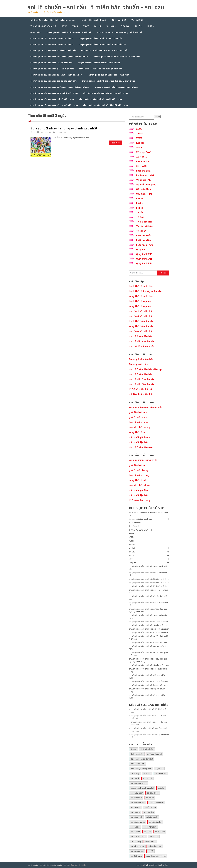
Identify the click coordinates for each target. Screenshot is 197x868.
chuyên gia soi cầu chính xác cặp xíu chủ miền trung (54, 105)
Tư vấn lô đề (137, 20)
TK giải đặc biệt (144, 222)
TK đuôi (140, 217)
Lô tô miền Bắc (144, 236)
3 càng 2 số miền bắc (141, 359)
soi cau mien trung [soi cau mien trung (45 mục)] (138, 783)
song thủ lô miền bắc (141, 296)
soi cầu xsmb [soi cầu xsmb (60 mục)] (152, 817)
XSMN (75, 26)
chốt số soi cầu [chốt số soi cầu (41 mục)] (147, 749)
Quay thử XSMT (144, 259)
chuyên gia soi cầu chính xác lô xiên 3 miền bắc (101, 38)
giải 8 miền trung (139, 470)
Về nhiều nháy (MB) (146, 185)
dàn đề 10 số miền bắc (142, 346)
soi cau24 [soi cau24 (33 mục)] (135, 778)
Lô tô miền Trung (145, 245)
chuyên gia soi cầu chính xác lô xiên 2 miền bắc (52, 44)
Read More (116, 143)
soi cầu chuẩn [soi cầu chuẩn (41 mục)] (153, 793)
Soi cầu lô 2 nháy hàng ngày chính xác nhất (64, 128)
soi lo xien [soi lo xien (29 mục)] (154, 837)
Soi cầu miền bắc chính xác (93, 20)
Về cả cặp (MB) (144, 180)
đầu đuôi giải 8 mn (139, 437)
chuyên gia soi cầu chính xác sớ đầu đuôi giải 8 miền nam (56, 75)
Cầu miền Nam (144, 189)
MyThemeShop (151, 865)
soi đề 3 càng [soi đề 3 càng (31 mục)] (136, 856)
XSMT (86, 26)
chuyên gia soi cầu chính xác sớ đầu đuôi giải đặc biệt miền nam (59, 57)
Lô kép (140, 208)
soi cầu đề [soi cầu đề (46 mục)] (135, 827)
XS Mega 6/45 (144, 152)
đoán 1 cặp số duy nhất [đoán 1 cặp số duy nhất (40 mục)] (156, 856)
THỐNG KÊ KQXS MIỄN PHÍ (43, 26)
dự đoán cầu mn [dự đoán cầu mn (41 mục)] (138, 764)
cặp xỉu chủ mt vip (139, 485)
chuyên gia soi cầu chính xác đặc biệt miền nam (101, 69)
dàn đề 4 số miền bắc (141, 331)
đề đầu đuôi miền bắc (141, 394)
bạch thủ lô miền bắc (141, 286)
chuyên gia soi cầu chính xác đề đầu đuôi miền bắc (53, 50)
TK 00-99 (141, 231)
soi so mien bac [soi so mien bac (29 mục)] (137, 851)
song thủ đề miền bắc (141, 326)
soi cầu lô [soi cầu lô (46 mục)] (150, 798)
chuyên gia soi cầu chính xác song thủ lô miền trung (54, 93)
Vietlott (110, 26)
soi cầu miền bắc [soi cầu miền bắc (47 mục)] (138, 803)
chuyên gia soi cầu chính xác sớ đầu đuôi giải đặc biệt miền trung (60, 87)
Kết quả (98, 26)
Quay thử (35, 32)
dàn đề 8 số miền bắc (141, 316)
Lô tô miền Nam (144, 240)
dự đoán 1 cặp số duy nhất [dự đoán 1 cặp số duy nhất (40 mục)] (142, 759)
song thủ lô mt (137, 480)
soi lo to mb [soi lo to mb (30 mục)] (160, 832)
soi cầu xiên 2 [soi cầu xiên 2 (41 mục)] (136, 817)
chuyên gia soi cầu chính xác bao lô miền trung (100, 99)
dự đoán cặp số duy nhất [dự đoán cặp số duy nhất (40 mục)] (141, 769)
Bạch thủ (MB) (144, 171)
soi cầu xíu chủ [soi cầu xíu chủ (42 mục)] (155, 822)
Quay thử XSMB (144, 254)
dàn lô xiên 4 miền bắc (142, 341)
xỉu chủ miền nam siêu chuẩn (146, 407)
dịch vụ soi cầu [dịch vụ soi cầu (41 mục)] (137, 754)
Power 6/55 (143, 161)
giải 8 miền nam (138, 417)
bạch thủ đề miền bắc (141, 321)
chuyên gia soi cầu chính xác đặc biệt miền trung (105, 105)
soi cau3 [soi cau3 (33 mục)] (147, 773)
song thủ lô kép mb (140, 306)
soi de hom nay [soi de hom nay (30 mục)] (150, 827)
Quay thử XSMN (144, 263)
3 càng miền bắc (138, 364)
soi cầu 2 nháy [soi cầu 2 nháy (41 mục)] (137, 793)
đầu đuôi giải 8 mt (139, 490)
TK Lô (137, 26)
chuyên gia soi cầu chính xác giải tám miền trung (106, 93)
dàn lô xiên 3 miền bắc (142, 384)
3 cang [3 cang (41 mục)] (134, 749)
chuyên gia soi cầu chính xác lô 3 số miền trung (52, 99)
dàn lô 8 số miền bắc (141, 374)
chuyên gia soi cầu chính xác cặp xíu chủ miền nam (53, 81)
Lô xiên (140, 203)
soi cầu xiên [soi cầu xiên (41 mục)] (149, 812)
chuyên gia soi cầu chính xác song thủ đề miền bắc (69, 32)
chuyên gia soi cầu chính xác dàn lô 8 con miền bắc (105, 50)
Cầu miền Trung (144, 194)
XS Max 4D (142, 157)
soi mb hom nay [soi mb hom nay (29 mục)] (137, 846)
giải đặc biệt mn (138, 412)
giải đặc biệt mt (138, 465)
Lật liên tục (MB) (145, 175)
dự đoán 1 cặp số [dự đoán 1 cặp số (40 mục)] (155, 754)
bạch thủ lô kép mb (140, 301)
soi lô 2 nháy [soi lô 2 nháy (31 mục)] (136, 841)
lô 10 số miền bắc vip (141, 389)
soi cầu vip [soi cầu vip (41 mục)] (135, 812)
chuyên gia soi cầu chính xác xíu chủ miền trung (117, 87)
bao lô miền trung (139, 475)
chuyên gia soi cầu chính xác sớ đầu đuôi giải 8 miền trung (108, 81)
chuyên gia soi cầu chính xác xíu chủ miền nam (99, 63)
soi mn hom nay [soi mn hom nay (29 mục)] (155, 846)
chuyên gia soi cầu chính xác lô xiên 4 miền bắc (52, 38)
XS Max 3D (142, 166)
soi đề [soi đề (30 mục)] (151, 851)
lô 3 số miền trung (139, 500)
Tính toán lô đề (119, 20)
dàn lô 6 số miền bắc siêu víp (145, 369)
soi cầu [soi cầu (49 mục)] (161, 788)
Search (157, 117)
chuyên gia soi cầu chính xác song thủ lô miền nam (117, 57)
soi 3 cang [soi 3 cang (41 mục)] (135, 773)
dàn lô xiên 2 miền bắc (142, 379)
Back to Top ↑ (164, 865)
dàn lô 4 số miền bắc (141, 336)
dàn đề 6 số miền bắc (141, 311)
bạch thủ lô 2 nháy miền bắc (145, 291)
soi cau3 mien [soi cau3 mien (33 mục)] (161, 773)
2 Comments (61, 132)
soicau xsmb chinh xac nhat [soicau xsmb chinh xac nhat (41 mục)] (142, 788)
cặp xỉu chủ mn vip (140, 427)
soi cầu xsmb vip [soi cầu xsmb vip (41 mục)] (138, 822)
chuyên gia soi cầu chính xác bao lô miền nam (108, 75)
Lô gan (140, 198)
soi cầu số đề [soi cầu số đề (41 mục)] (150, 807)
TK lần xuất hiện (144, 226)
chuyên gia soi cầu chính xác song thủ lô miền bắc (120, 32)
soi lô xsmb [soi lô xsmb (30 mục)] (150, 841)
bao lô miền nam (138, 422)
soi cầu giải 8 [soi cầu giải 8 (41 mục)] (136, 798)
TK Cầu (124, 26)
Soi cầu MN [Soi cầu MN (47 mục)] (136, 807)
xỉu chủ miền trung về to (143, 460)
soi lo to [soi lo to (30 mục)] (147, 832)
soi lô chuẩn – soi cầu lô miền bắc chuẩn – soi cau (96, 7)
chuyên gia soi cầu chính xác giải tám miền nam (52, 69)
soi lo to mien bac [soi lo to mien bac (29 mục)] (138, 837)
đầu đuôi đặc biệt (139, 442)
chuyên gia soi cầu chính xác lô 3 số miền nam (51, 63)
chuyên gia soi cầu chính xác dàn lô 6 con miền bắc (102, 44)
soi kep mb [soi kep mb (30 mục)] (135, 832)
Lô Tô (150, 26)
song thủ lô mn (138, 432)
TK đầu (140, 212)
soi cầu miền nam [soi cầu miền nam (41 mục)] (156, 803)
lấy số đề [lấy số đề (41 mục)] (159, 769)
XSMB (64, 26)
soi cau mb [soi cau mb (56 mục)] (148, 778)
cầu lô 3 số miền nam (141, 447)
